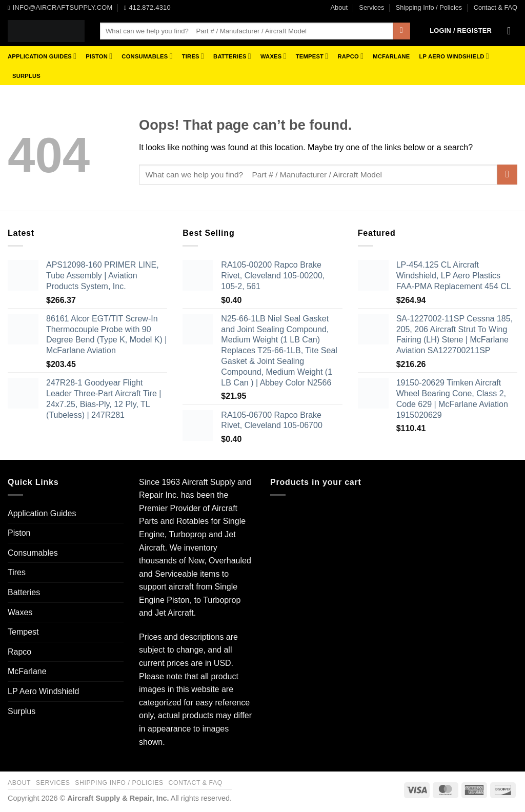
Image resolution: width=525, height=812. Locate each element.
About (339, 7)
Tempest (312, 56)
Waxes (274, 56)
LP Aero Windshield (454, 56)
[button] (461, 31)
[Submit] (402, 31)
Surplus (26, 76)
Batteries (232, 56)
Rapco (350, 56)
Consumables (147, 56)
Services (371, 7)
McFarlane (391, 56)
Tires (193, 56)
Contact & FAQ (496, 7)
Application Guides (42, 56)
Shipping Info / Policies (429, 7)
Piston (99, 56)
